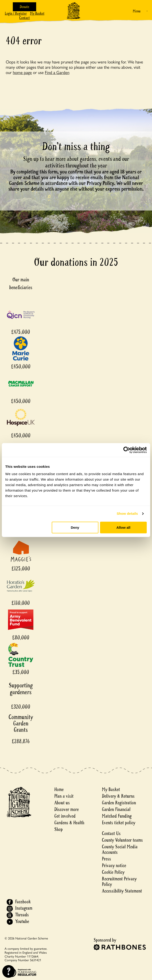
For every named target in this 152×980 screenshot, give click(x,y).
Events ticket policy (119, 823)
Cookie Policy (113, 872)
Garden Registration (119, 803)
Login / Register (16, 13)
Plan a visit (64, 796)
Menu (137, 11)
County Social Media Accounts (120, 850)
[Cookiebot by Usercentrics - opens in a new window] (127, 450)
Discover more (66, 809)
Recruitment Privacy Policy (119, 882)
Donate (24, 7)
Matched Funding (117, 816)
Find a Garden (57, 72)
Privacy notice (114, 866)
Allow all (123, 527)
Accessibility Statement (122, 891)
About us (62, 803)
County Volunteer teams (122, 840)
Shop (58, 829)
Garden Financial (116, 809)
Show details (127, 513)
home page (22, 72)
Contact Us (111, 834)
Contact (24, 18)
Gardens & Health (69, 823)
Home (59, 790)
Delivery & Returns (118, 796)
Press (106, 859)
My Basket (37, 13)
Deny (75, 527)
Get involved (65, 816)
